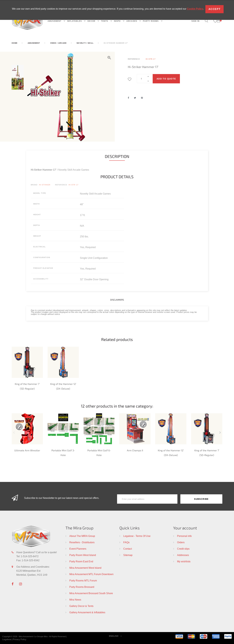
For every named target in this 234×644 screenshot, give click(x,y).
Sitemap (128, 555)
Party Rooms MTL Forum (83, 581)
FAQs (126, 542)
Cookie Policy (195, 9)
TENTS (105, 21)
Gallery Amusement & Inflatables (87, 612)
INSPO (118, 21)
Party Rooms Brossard (82, 587)
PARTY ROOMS (151, 21)
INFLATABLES (75, 21)
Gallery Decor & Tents (81, 606)
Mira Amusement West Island (85, 568)
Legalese (7, 639)
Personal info (184, 536)
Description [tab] (117, 156)
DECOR (92, 21)
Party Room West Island (83, 555)
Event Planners (78, 549)
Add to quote (166, 79)
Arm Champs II (135, 450)
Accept (215, 9)
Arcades (132, 21)
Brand (34, 185)
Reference (61, 185)
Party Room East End (81, 561)
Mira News (75, 600)
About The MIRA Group (82, 536)
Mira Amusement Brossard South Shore (91, 593)
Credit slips (183, 549)
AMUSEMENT (55, 21)
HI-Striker (45, 185)
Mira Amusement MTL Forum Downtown (91, 574)
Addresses (183, 555)
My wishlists (184, 561)
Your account (185, 528)
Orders (181, 542)
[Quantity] (145, 79)
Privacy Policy (20, 639)
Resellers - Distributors (82, 542)
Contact (128, 549)
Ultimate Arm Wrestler (27, 450)
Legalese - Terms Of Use (137, 536)
